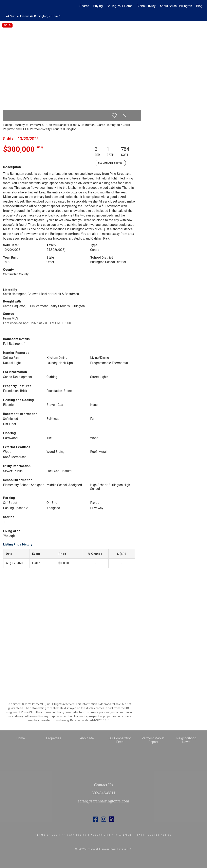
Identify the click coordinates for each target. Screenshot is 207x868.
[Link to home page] (8, 6)
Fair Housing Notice (155, 835)
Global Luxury (146, 6)
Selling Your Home (120, 6)
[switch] (114, 116)
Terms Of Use (47, 835)
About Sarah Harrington (176, 6)
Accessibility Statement (112, 835)
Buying (98, 6)
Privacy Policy (74, 835)
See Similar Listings (110, 163)
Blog (199, 6)
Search (84, 6)
